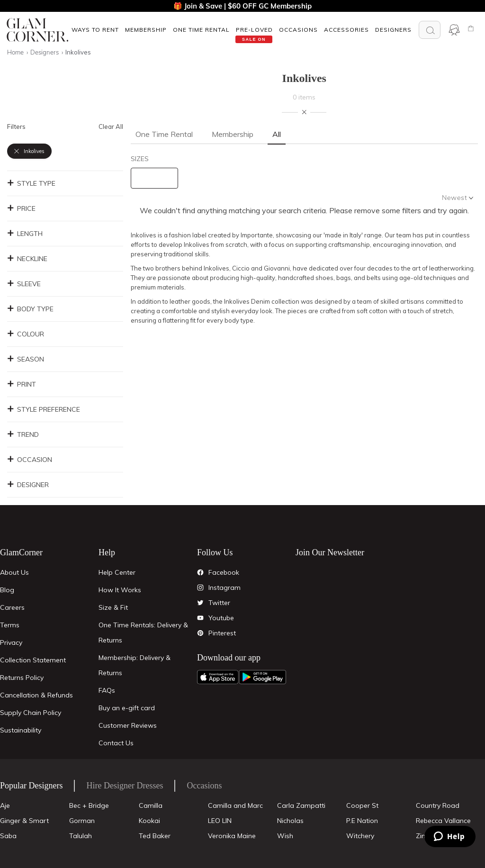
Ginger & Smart (24, 821)
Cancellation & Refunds (36, 695)
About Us (14, 572)
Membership (146, 30)
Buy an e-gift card (127, 708)
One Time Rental (201, 30)
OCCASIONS (298, 30)
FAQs (107, 690)
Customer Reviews (128, 725)
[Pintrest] (200, 633)
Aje (5, 805)
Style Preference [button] (44, 409)
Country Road (438, 805)
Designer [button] (28, 485)
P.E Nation (362, 821)
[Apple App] (218, 677)
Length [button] (25, 234)
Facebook (224, 572)
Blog (7, 590)
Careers (12, 607)
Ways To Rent (95, 30)
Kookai (149, 821)
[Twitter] (200, 603)
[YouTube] (200, 618)
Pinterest (222, 633)
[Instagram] (200, 588)
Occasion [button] (30, 460)
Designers (393, 30)
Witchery (360, 836)
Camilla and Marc (235, 805)
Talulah (81, 836)
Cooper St (362, 805)
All (277, 134)
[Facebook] (200, 572)
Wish (285, 836)
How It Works (120, 590)
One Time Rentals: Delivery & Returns (143, 633)
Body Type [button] (30, 309)
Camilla (151, 805)
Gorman (82, 821)
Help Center (117, 572)
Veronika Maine (232, 836)
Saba (8, 836)
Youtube (221, 618)
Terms (10, 625)
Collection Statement (33, 660)
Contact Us (116, 743)
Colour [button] (26, 334)
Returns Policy (22, 678)
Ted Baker (155, 836)
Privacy (11, 642)
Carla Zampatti (301, 805)
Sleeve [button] (24, 284)
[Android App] (262, 677)
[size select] (154, 178)
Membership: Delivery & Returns (135, 665)
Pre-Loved (254, 30)
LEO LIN (220, 821)
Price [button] (21, 208)
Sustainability (21, 730)
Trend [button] (23, 434)
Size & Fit (113, 607)
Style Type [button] (31, 183)
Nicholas (290, 821)
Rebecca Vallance (443, 821)
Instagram (225, 588)
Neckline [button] (27, 259)
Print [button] (22, 384)
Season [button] (26, 359)
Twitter (219, 603)
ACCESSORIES (346, 30)
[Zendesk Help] (450, 836)
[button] (95, 30)
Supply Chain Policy (31, 713)
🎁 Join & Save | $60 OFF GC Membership (242, 6)
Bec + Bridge (89, 805)
